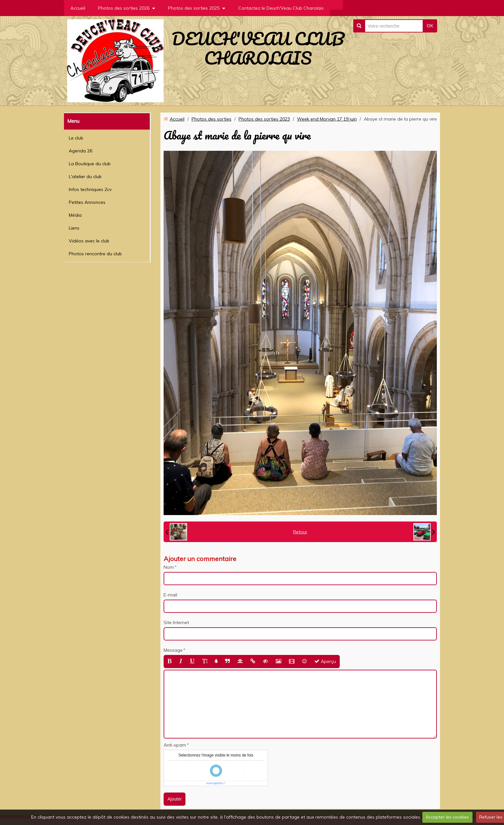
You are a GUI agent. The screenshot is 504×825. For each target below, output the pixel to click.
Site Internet (176, 622)
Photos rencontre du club (95, 254)
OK (430, 26)
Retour (300, 532)
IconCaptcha (215, 783)
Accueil (78, 8)
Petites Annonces (87, 202)
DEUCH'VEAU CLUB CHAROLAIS (258, 48)
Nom (169, 567)
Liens (74, 228)
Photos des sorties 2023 (264, 119)
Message (173, 650)
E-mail (170, 595)
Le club (76, 138)
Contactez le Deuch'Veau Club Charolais (281, 8)
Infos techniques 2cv (90, 189)
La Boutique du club (90, 164)
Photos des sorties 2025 (194, 8)
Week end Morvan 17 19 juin (327, 119)
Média (75, 215)
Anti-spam (175, 745)
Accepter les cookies (447, 817)
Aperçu (325, 661)
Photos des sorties (212, 119)
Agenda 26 (81, 151)
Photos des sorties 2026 (124, 8)
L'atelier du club (85, 177)
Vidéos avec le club (89, 241)
